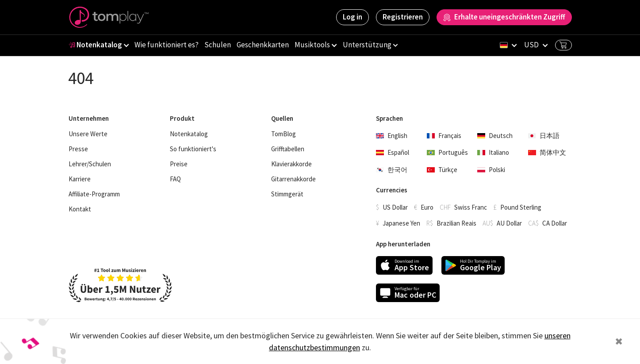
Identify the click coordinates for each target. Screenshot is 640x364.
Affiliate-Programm (94, 194)
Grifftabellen (288, 149)
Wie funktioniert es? (167, 45)
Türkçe (442, 170)
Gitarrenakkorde (293, 179)
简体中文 (547, 152)
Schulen (218, 45)
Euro (427, 207)
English (392, 136)
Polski (491, 170)
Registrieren (403, 17)
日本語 (544, 136)
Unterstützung (367, 45)
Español (393, 152)
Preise (179, 164)
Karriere (80, 179)
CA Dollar (555, 223)
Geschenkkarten (263, 45)
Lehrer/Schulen (90, 164)
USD (531, 45)
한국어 (392, 170)
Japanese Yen (401, 223)
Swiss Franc (471, 207)
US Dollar (395, 207)
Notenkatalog (95, 45)
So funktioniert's (193, 149)
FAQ (175, 179)
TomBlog (284, 134)
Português (447, 152)
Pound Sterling (521, 207)
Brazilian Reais (456, 223)
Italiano (493, 152)
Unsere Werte (88, 134)
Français (444, 136)
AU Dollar (509, 223)
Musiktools (312, 45)
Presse (78, 149)
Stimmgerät (287, 194)
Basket (563, 45)
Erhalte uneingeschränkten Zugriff (504, 17)
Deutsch (495, 136)
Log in (353, 17)
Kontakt (80, 209)
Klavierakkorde (291, 164)
